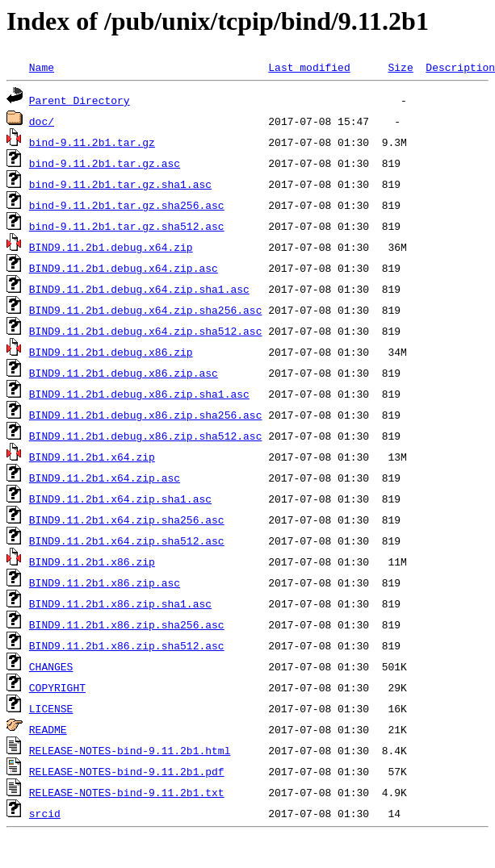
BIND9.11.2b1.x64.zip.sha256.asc (127, 520)
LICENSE (51, 708)
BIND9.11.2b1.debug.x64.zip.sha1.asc (139, 289)
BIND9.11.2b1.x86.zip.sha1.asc (120, 603)
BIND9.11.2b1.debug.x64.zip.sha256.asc (146, 310)
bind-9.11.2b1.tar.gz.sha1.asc (120, 184)
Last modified (309, 67)
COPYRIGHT (57, 687)
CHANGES (51, 666)
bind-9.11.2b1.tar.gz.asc (105, 163)
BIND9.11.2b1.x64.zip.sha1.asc (120, 499)
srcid (45, 813)
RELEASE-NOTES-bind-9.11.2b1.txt (127, 792)
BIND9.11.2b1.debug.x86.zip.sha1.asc (139, 394)
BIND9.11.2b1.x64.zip (92, 457)
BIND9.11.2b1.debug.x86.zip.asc (124, 373)
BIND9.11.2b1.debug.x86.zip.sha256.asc (146, 415)
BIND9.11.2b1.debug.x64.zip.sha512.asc (146, 331)
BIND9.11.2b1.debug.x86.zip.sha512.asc (146, 436)
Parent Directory (80, 100)
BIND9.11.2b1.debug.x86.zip (111, 352)
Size (400, 67)
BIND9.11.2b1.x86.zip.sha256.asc (127, 624)
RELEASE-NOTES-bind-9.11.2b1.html (130, 750)
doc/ (42, 121)
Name (42, 67)
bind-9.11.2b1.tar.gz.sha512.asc (127, 226)
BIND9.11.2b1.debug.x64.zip (111, 247)
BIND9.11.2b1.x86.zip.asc (105, 582)
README (48, 729)
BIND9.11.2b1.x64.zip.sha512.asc (127, 540)
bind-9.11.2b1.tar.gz (92, 142)
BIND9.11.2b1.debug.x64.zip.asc (124, 268)
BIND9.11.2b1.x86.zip (92, 561)
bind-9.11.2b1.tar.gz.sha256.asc (127, 205)
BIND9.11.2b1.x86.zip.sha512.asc (127, 645)
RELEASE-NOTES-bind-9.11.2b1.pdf (127, 771)
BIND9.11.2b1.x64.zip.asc (105, 478)
